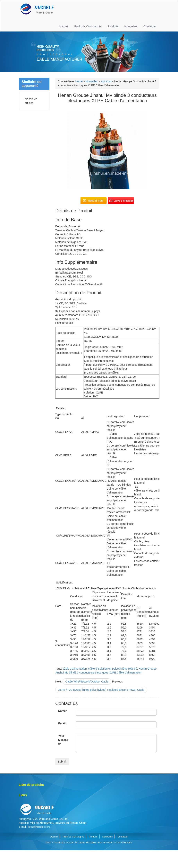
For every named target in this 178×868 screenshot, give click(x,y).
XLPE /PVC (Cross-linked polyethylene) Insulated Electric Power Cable (101, 690)
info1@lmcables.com (39, 827)
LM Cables (79, 843)
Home (79, 81)
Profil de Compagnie (88, 26)
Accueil (64, 26)
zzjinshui (106, 81)
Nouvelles (131, 26)
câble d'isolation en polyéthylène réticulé (113, 669)
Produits (113, 26)
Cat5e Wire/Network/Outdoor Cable (87, 682)
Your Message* (63, 740)
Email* (62, 723)
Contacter (150, 26)
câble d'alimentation (75, 669)
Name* (63, 711)
